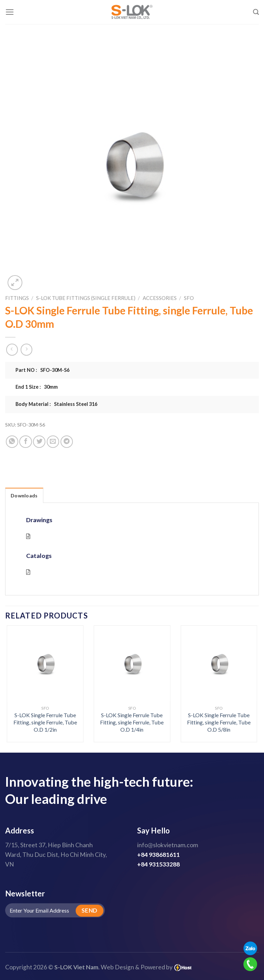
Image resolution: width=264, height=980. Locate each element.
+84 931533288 (158, 864)
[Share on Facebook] (25, 442)
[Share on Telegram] (67, 442)
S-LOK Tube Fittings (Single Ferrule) (86, 298)
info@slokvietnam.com (168, 845)
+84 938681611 (158, 855)
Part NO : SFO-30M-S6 (42, 370)
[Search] (256, 12)
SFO (189, 298)
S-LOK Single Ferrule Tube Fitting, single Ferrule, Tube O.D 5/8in (219, 722)
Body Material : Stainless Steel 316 (56, 404)
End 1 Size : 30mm (37, 387)
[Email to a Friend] (53, 442)
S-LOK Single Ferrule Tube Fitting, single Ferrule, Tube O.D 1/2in (45, 722)
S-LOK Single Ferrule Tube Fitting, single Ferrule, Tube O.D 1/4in (132, 722)
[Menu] (10, 12)
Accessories (160, 298)
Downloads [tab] (24, 496)
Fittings (17, 298)
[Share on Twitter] (39, 442)
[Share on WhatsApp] (12, 442)
